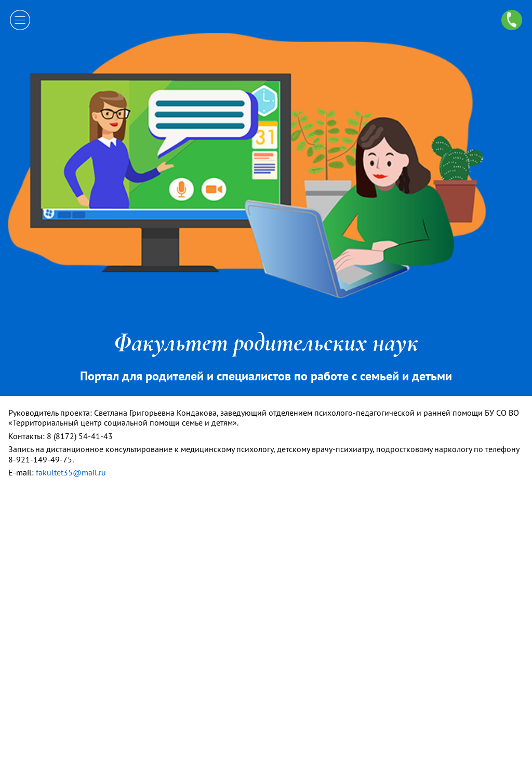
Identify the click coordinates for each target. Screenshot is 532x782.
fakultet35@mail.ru (71, 472)
